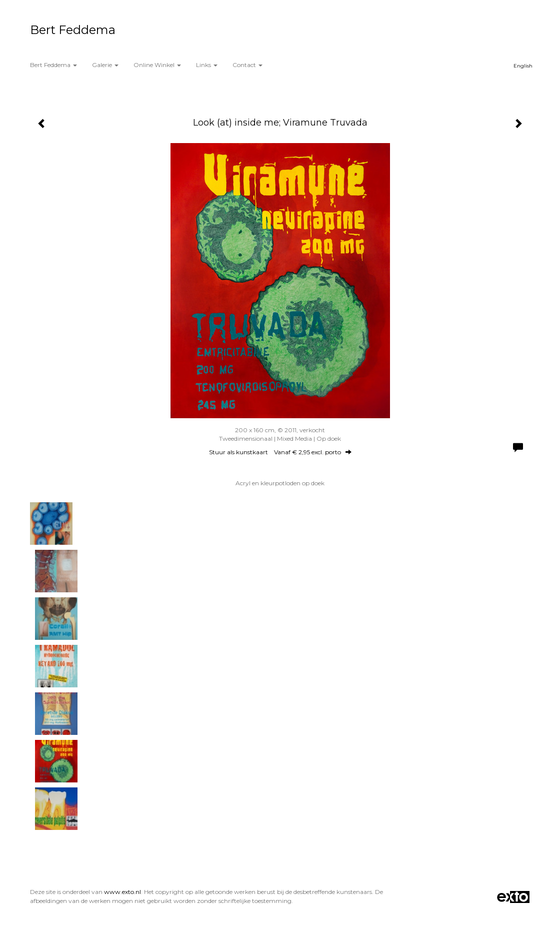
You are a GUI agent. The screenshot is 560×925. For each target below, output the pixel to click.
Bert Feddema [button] (53, 65)
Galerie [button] (105, 65)
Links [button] (207, 65)
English (523, 66)
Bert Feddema (73, 30)
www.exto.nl (122, 892)
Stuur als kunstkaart (280, 452)
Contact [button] (247, 65)
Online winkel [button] (157, 65)
